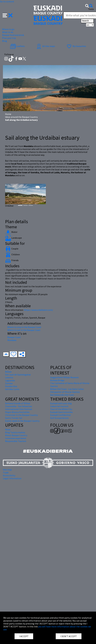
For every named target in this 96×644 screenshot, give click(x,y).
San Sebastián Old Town (62, 395)
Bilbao (8, 372)
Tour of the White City (61, 409)
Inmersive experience (16, 438)
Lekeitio (9, 377)
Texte (91, 9)
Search (87, 21)
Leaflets (17, 46)
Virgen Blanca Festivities (17, 412)
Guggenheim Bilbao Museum (64, 377)
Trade (6, 472)
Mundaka (12, 340)
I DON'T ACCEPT (69, 636)
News (8, 429)
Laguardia (10, 380)
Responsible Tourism (16, 441)
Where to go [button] (8, 29)
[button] (8, 15)
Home (8, 114)
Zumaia (9, 383)
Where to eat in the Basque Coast (24, 330)
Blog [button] (5, 41)
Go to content (7, 1)
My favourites (76, 46)
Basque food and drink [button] (13, 35)
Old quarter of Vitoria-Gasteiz (65, 392)
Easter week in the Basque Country (22, 421)
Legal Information (12, 478)
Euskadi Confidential (60, 415)
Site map (7, 470)
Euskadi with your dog (61, 403)
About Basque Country (16, 435)
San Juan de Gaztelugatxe (18, 375)
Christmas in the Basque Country (21, 415)
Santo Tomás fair (14, 418)
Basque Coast (14, 337)
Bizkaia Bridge (57, 380)
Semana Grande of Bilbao (18, 403)
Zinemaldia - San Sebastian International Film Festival (19, 408)
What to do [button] (8, 32)
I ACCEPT (24, 636)
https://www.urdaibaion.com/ (38, 310)
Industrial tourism (59, 406)
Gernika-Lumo (12, 389)
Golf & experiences (59, 418)
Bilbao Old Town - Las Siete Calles (67, 389)
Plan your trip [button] (9, 38)
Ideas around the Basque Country (21, 117)
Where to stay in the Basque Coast (24, 327)
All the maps (45, 46)
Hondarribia (11, 386)
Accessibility (9, 475)
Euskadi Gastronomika (61, 412)
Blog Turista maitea (15, 432)
